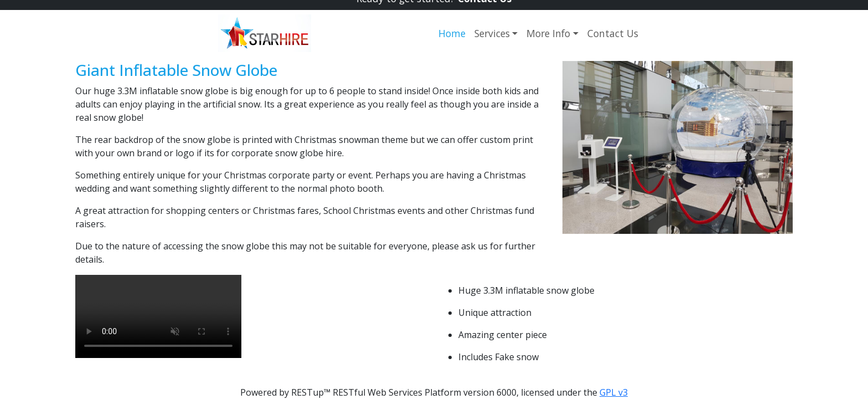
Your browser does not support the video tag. (158, 316)
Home (452, 33)
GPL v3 (614, 392)
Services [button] (492, 33)
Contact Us (613, 33)
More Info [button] (548, 33)
